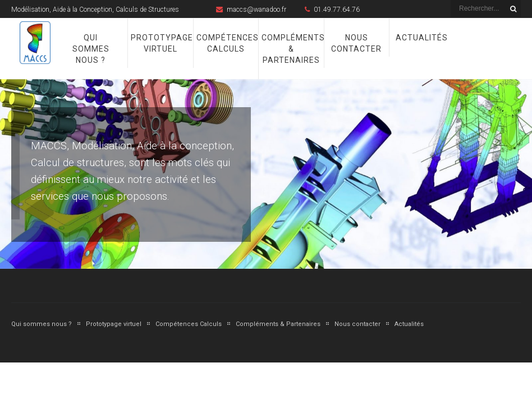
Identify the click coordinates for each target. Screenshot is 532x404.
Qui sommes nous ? (91, 49)
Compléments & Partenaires (291, 49)
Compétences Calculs (226, 43)
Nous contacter (356, 43)
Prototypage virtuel (160, 43)
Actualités (422, 38)
